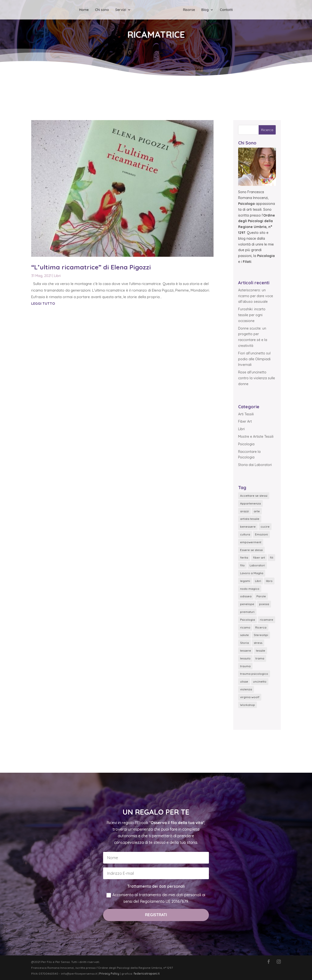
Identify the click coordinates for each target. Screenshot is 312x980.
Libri (57, 276)
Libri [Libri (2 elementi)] (258, 581)
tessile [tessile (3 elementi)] (261, 651)
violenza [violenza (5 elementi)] (246, 689)
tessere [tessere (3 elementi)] (246, 651)
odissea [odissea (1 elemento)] (246, 596)
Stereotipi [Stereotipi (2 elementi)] (261, 635)
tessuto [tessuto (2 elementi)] (245, 658)
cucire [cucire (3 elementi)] (265, 527)
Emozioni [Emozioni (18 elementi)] (261, 534)
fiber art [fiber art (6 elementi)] (259, 557)
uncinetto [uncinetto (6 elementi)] (260, 681)
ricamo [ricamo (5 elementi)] (245, 627)
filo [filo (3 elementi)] (242, 565)
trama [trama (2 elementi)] (260, 658)
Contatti (226, 10)
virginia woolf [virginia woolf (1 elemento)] (250, 697)
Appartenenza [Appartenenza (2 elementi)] (250, 503)
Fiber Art (245, 421)
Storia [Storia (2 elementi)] (244, 643)
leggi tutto (43, 303)
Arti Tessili (246, 414)
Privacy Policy (109, 974)
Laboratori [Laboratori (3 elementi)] (257, 565)
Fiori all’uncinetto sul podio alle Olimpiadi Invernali (254, 359)
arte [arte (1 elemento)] (257, 511)
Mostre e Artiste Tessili (256, 437)
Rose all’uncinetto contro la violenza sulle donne (257, 378)
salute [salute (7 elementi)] (244, 635)
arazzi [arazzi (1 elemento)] (244, 511)
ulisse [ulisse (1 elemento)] (244, 681)
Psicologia (246, 444)
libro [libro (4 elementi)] (269, 581)
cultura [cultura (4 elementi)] (245, 534)
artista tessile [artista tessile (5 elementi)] (250, 519)
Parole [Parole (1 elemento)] (261, 596)
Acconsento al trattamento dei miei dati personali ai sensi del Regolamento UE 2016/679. (156, 898)
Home (84, 10)
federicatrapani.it (147, 974)
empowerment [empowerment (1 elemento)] (251, 542)
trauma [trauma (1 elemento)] (245, 666)
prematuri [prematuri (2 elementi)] (247, 612)
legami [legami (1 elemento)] (245, 581)
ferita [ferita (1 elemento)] (244, 557)
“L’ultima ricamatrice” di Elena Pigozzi (91, 267)
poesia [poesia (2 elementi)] (264, 604)
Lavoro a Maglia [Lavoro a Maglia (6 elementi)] (252, 573)
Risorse (189, 10)
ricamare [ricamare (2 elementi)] (267, 620)
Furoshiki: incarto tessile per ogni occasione (252, 315)
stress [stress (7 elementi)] (258, 643)
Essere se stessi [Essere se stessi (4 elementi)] (251, 550)
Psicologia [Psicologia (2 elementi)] (248, 620)
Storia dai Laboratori (255, 465)
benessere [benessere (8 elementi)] (248, 527)
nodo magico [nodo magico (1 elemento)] (250, 589)
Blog (205, 10)
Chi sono (102, 10)
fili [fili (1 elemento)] (272, 557)
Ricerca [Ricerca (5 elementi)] (261, 627)
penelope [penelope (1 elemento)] (247, 604)
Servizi (121, 10)
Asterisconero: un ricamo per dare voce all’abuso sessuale (256, 296)
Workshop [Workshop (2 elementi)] (248, 705)
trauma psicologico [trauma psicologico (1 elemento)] (254, 674)
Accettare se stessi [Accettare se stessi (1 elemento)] (254, 496)
